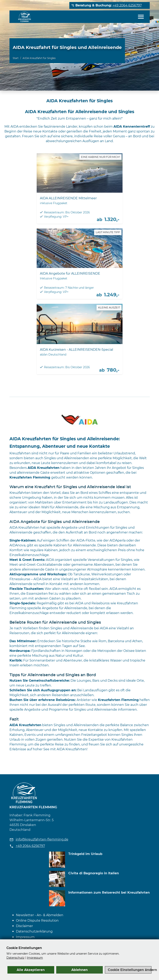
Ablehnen (79, 970)
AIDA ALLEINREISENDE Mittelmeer (68, 198)
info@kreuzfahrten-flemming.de (42, 839)
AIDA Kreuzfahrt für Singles (39, 58)
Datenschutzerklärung (34, 931)
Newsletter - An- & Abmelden (40, 915)
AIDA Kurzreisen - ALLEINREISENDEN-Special (76, 350)
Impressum (25, 937)
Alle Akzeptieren (31, 970)
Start (16, 58)
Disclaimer (24, 926)
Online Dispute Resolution (37, 921)
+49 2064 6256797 (127, 5)
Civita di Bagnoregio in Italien (94, 873)
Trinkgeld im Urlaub (85, 854)
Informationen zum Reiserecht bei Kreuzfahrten (109, 893)
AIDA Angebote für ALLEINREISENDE (70, 273)
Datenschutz (15, 958)
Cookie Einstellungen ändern (130, 970)
